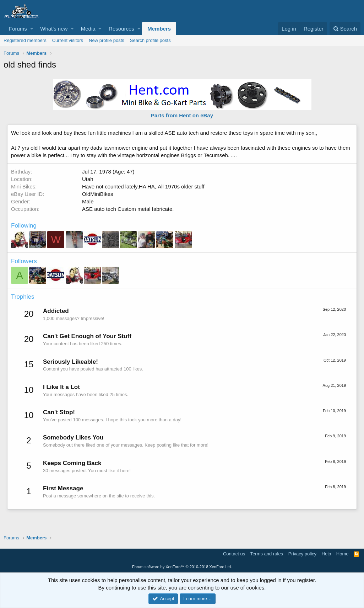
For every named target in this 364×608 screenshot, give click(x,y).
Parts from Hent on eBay (182, 115)
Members (159, 29)
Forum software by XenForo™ (182, 567)
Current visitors (68, 40)
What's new (54, 29)
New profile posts (107, 40)
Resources (121, 29)
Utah (88, 179)
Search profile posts (150, 40)
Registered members (25, 40)
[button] (32, 29)
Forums (18, 29)
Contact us (234, 554)
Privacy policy (302, 554)
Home (343, 554)
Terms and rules (267, 554)
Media (88, 29)
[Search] (345, 29)
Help (327, 554)
